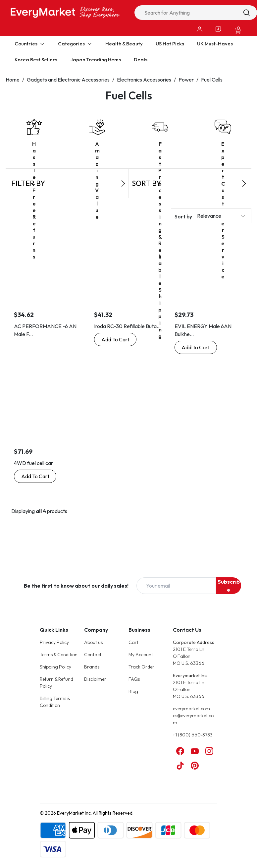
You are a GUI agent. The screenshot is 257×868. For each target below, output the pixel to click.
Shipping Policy (55, 667)
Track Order (141, 667)
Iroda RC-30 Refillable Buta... (127, 326)
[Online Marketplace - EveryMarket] (65, 12)
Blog (133, 691)
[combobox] (196, 13)
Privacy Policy (54, 642)
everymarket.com (191, 709)
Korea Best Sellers (36, 59)
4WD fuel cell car (33, 463)
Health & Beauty (124, 44)
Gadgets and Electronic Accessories (68, 80)
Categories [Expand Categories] (75, 44)
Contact (93, 655)
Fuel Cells (212, 80)
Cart (133, 642)
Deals (141, 59)
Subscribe (229, 586)
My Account (141, 655)
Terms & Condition (59, 655)
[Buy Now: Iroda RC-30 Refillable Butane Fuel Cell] (115, 339)
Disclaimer (95, 679)
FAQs (134, 679)
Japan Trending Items (96, 59)
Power (186, 80)
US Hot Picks (170, 44)
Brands (92, 667)
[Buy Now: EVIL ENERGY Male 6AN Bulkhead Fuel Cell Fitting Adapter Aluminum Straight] (196, 347)
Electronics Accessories (144, 80)
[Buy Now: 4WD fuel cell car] (35, 476)
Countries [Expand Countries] (30, 44)
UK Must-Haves (215, 44)
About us (93, 642)
